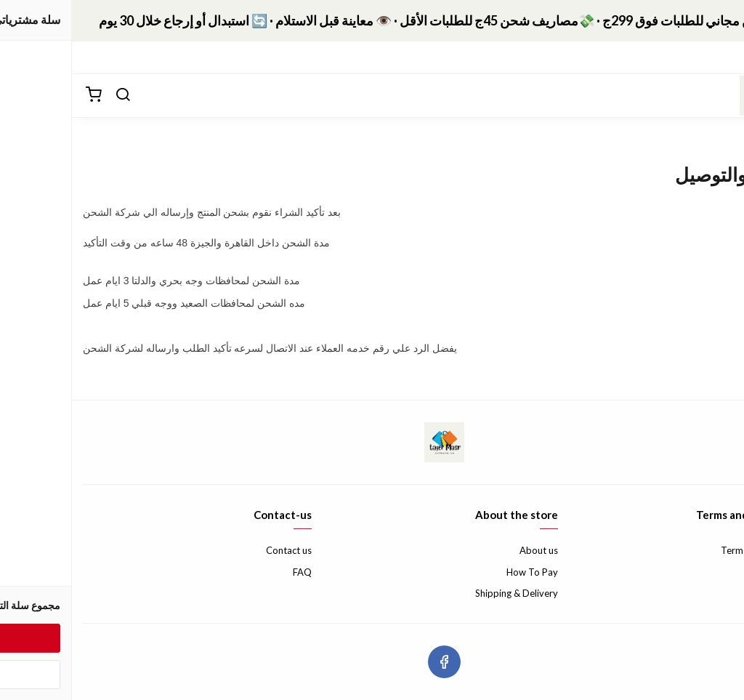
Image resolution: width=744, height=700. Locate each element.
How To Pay (460, 572)
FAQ (230, 572)
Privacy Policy (704, 593)
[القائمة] (722, 95)
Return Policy (705, 572)
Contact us (217, 550)
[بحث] (51, 95)
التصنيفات (708, 57)
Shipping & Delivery (445, 593)
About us (467, 550)
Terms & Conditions (691, 550)
